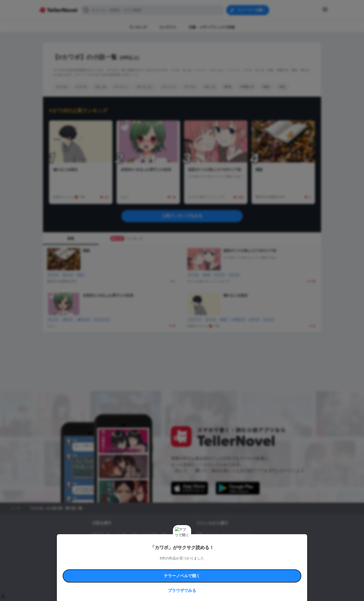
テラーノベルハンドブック (130, 566)
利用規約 (106, 566)
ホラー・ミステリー (251, 543)
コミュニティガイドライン (165, 566)
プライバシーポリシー (212, 572)
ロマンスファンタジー (237, 534)
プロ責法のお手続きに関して (179, 572)
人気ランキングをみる (182, 216)
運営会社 (234, 572)
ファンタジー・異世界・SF (215, 543)
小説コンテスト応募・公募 (148, 534)
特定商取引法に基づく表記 (229, 566)
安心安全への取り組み (197, 566)
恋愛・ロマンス (207, 534)
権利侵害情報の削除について (142, 572)
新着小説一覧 (101, 534)
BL (198, 552)
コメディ (223, 552)
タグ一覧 (120, 534)
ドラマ (209, 552)
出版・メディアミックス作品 (111, 543)
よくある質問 (255, 566)
